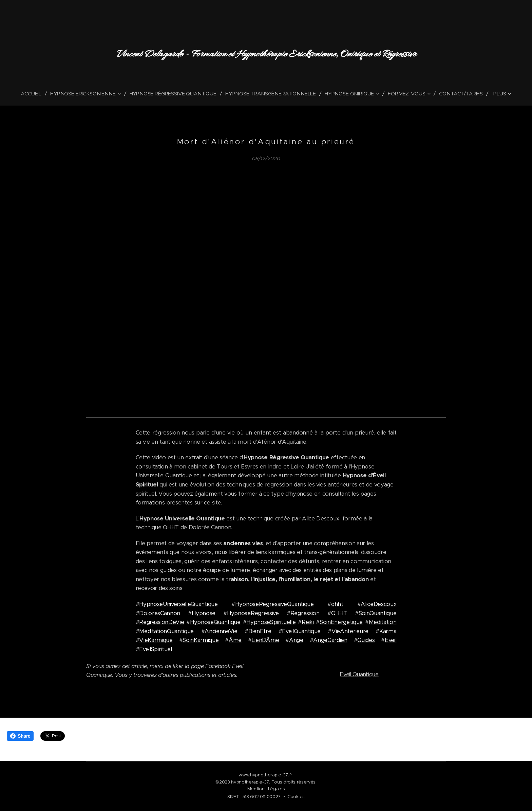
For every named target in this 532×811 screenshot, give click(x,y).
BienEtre (260, 631)
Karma (388, 631)
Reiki (308, 622)
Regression (305, 613)
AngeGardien (330, 640)
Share (20, 736)
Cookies (296, 797)
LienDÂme (265, 640)
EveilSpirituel (156, 649)
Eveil (391, 640)
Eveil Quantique (359, 675)
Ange (296, 640)
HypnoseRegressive (253, 613)
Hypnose (204, 613)
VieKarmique (156, 640)
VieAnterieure (350, 631)
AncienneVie (221, 631)
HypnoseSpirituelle (271, 622)
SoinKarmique (201, 640)
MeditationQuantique (166, 631)
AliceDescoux (378, 604)
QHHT (339, 613)
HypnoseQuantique (215, 622)
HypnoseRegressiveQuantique (274, 604)
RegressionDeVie (161, 622)
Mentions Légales (266, 789)
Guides (366, 640)
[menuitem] (31, 94)
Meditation (383, 622)
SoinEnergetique (341, 622)
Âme (235, 640)
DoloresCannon (160, 613)
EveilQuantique (301, 631)
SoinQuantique (378, 613)
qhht (337, 604)
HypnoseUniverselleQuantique (178, 604)
